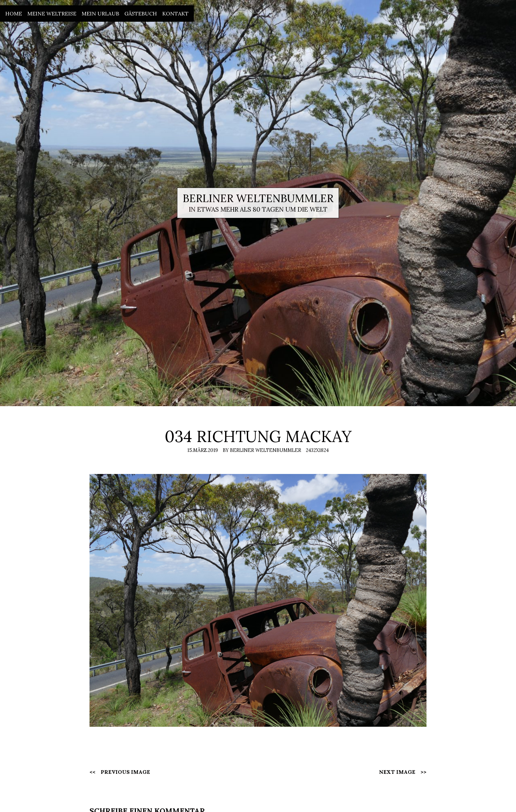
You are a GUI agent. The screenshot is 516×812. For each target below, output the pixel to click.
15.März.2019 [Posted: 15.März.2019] (203, 450)
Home (14, 13)
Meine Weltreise (52, 13)
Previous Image (125, 772)
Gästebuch (141, 13)
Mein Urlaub (100, 13)
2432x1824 (317, 450)
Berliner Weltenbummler (258, 198)
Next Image (397, 772)
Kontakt (175, 13)
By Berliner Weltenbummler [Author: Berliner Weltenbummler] (262, 450)
